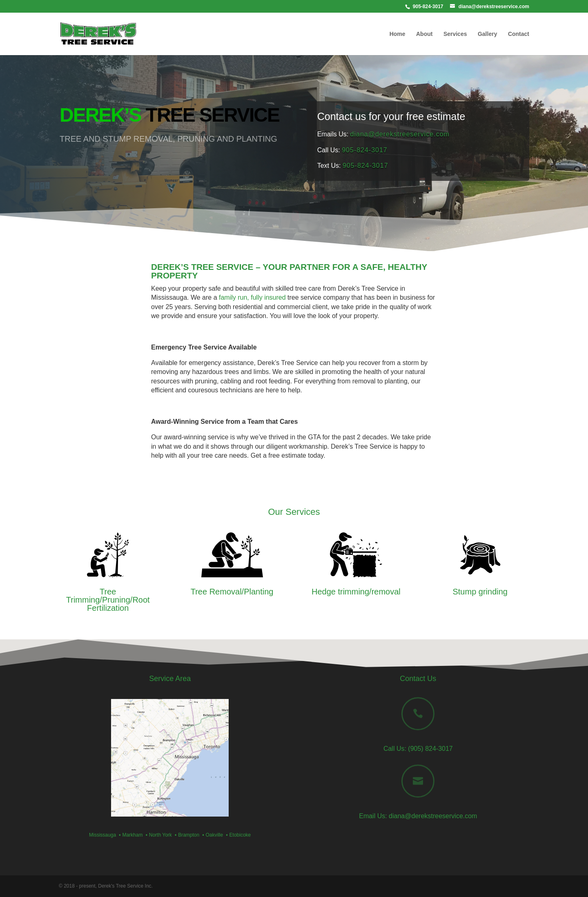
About (424, 34)
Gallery (487, 34)
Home (398, 34)
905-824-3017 (365, 150)
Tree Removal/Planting (232, 592)
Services (455, 34)
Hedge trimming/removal (356, 592)
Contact (519, 34)
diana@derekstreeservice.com (400, 134)
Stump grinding (480, 592)
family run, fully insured (252, 297)
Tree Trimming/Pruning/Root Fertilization (108, 600)
